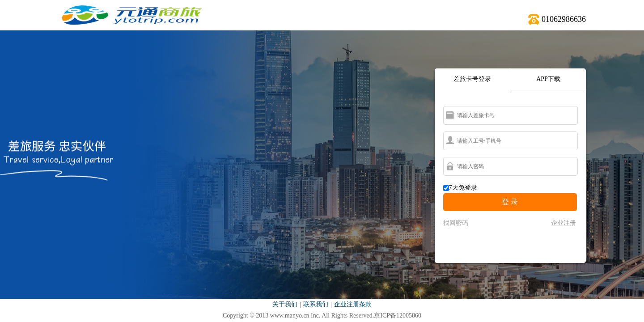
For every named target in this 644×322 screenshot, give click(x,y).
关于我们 (285, 304)
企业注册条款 (353, 304)
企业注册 (563, 223)
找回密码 (456, 223)
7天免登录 (463, 188)
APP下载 (548, 79)
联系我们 (316, 304)
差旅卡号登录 (472, 79)
